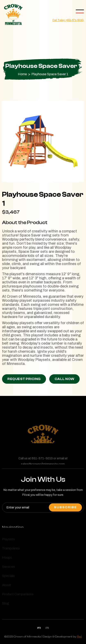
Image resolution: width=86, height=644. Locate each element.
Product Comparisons (18, 595)
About (6, 586)
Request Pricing (24, 379)
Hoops (7, 558)
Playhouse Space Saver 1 (50, 74)
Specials (8, 577)
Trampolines (11, 549)
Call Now (64, 379)
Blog (6, 604)
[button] (80, 11)
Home (22, 74)
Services (8, 567)
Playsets (8, 540)
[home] (12, 15)
